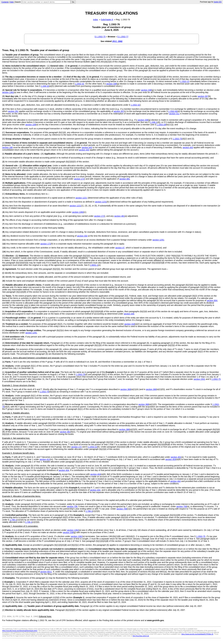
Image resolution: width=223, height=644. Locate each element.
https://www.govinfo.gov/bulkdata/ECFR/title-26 (197, 634)
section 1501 (199, 379)
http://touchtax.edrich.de (141, 636)
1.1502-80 (173, 111)
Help (12, 2)
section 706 (182, 506)
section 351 (13, 111)
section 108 (31, 125)
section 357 (119, 111)
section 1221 (81, 198)
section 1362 (8, 92)
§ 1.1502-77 (123, 37)
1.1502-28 (161, 125)
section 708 (72, 506)
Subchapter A (107, 20)
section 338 (111, 84)
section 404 (171, 459)
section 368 (126, 389)
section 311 (174, 114)
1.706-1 (89, 511)
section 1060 (78, 212)
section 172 (79, 179)
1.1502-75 (177, 139)
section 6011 (46, 572)
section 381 (65, 432)
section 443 (87, 147)
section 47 (120, 248)
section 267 (203, 96)
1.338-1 (154, 122)
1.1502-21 (93, 447)
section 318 (129, 324)
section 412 (45, 459)
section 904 (212, 300)
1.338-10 (45, 86)
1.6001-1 (94, 265)
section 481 (125, 179)
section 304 (82, 236)
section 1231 (101, 202)
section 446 (129, 314)
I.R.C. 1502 (117, 41)
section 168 (7, 147)
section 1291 (158, 240)
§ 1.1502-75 (100, 37)
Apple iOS (218, 2)
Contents (5, 2)
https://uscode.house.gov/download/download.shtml (20, 631)
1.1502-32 (79, 84)
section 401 (176, 457)
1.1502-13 (185, 81)
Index (95, 20)
